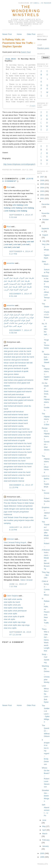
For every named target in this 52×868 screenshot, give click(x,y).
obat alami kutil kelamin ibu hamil (17, 449)
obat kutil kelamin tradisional (15, 455)
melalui (20, 506)
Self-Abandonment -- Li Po (46, 810)
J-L (41, 121)
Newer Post (7, 34)
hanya (31, 503)
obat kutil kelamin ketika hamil (16, 420)
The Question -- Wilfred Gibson (46, 731)
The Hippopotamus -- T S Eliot (46, 419)
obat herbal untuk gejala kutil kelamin (19, 380)
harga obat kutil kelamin (13, 469)
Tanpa (19, 503)
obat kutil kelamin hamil (13, 403)
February (46, 840)
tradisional (8, 514)
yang (16, 520)
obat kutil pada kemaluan (14, 394)
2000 (42, 853)
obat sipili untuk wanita (13, 599)
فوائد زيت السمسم (26, 317)
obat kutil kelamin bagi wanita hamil (18, 432)
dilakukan (13, 506)
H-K (41, 80)
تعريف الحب (17, 326)
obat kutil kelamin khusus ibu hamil (18, 452)
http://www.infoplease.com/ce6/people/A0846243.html (25, 164)
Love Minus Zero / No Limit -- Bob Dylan (46, 694)
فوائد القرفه (18, 290)
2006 (42, 180)
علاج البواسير (13, 317)
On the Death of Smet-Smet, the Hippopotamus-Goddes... (46, 397)
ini (23, 503)
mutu (31, 517)
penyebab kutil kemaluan (14, 412)
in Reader (47, 3)
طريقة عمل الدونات (26, 278)
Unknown (10, 539)
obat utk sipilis (9, 619)
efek (32, 520)
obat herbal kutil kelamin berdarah (17, 438)
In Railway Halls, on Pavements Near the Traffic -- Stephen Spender (19, 43)
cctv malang (18, 205)
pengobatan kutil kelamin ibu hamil (18, 443)
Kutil (20, 500)
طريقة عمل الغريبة (11, 278)
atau (28, 509)
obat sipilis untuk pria (12, 605)
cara (17, 509)
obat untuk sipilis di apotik (14, 616)
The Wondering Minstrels (26, 11)
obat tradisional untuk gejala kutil (17, 397)
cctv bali (30, 242)
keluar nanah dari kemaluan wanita (18, 348)
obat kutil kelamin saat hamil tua (17, 429)
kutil (5, 517)
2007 (42, 177)
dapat (6, 506)
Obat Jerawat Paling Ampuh (15, 542)
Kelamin (25, 500)
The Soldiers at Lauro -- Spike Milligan (46, 714)
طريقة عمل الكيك (25, 287)
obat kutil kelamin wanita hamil (16, 417)
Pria (5, 503)
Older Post (31, 34)
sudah (10, 512)
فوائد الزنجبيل (19, 315)
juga (5, 512)
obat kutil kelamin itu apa (14, 478)
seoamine (10, 263)
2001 (42, 198)
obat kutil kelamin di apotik (14, 440)
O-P (41, 87)
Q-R (47, 87)
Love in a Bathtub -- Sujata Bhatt (46, 481)
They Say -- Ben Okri (46, 575)
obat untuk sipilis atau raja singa (17, 625)
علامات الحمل (9, 323)
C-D (47, 73)
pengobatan (28, 506)
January (45, 846)
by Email (35, 3)
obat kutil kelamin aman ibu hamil (17, 435)
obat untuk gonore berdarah (15, 366)
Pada (31, 500)
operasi (23, 509)
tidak (27, 503)
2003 (42, 191)
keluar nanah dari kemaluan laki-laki (18, 363)
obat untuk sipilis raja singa (15, 622)
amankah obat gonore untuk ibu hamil (19, 357)
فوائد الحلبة (29, 315)
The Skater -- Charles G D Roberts (46, 312)
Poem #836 (11, 59)
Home (19, 34)
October (45, 219)
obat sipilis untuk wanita (13, 608)
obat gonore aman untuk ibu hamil (17, 351)
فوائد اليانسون (19, 320)
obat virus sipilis (10, 628)
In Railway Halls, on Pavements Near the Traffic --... (46, 612)
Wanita (14, 503)
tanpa (28, 520)
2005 (42, 184)
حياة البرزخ (8, 326)
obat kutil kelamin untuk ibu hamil (17, 458)
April (44, 830)
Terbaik (10, 517)
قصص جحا (19, 323)
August (45, 235)
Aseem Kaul (26, 52)
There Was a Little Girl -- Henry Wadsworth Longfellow (46, 640)
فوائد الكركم (9, 320)
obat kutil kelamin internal (14, 481)
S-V (41, 128)
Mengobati (13, 500)
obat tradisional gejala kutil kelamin (18, 392)
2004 (42, 188)
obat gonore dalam (11, 374)
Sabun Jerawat (26, 580)
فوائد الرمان (8, 315)
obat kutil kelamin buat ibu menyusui (18, 464)
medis (6, 509)
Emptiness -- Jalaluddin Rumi (46, 513)
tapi (32, 509)
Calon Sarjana (12, 596)
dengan (12, 509)
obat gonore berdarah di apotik (16, 368)
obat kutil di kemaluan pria (14, 377)
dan (9, 503)
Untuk (6, 500)
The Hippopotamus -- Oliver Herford (46, 464)
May (44, 826)
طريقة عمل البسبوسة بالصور (15, 284)
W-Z (47, 94)
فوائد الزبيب (8, 290)
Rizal (9, 187)
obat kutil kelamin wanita (14, 426)
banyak (16, 512)
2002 (42, 195)
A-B (41, 73)
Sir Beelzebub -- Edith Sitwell (46, 357)
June (44, 820)
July (44, 241)
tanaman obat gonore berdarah (16, 360)
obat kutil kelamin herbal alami (16, 415)
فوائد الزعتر (28, 323)
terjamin (21, 520)
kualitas (10, 520)
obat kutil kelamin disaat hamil (16, 423)
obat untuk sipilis (10, 614)
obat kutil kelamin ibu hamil (15, 461)
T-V (41, 94)
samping (7, 523)
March (45, 834)
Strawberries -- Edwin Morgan (45, 796)
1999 (42, 857)
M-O (47, 121)
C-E (47, 114)
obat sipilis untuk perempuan (15, 611)
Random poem (43, 48)
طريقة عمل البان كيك (21, 281)
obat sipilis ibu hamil (12, 602)
